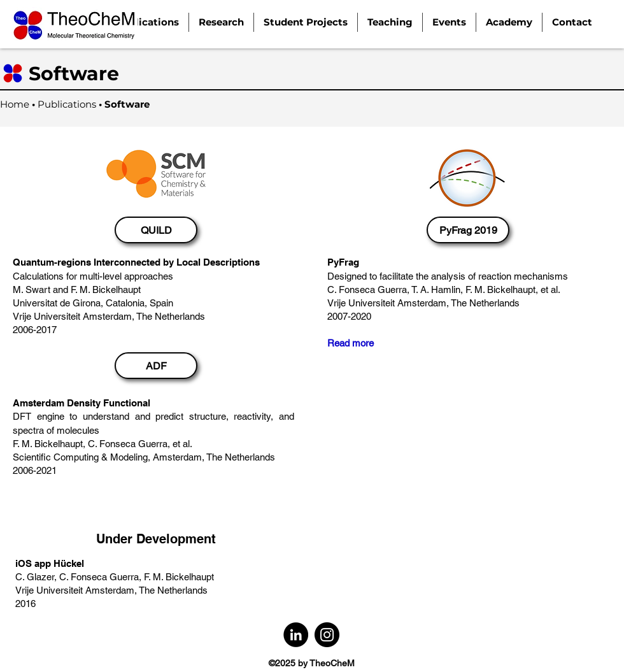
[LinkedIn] (296, 635)
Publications (68, 104)
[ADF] (156, 366)
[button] (221, 22)
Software (127, 104)
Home (15, 104)
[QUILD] (156, 230)
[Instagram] (327, 635)
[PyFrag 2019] (468, 230)
